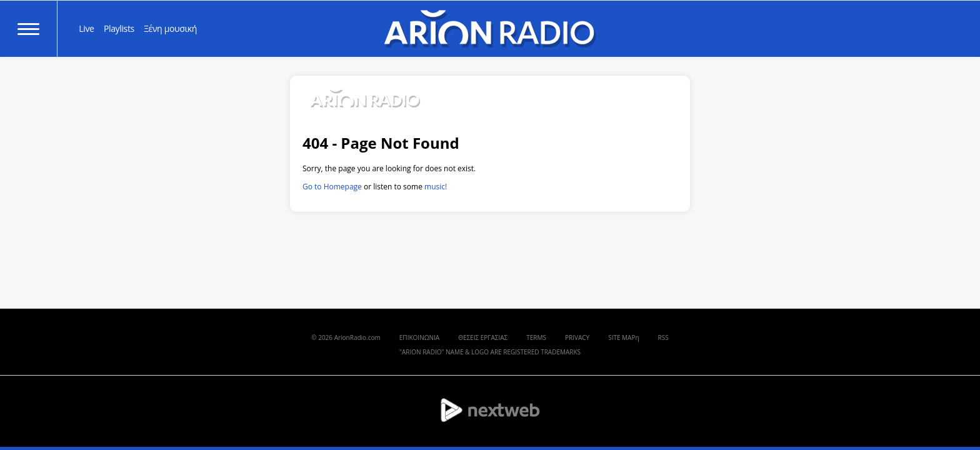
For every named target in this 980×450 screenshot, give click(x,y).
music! (436, 187)
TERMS (536, 337)
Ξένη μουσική (170, 28)
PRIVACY (577, 337)
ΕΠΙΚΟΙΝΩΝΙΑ (419, 337)
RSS (663, 337)
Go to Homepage (332, 187)
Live (86, 28)
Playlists (119, 28)
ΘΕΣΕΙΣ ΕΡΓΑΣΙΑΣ (483, 337)
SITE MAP (622, 337)
